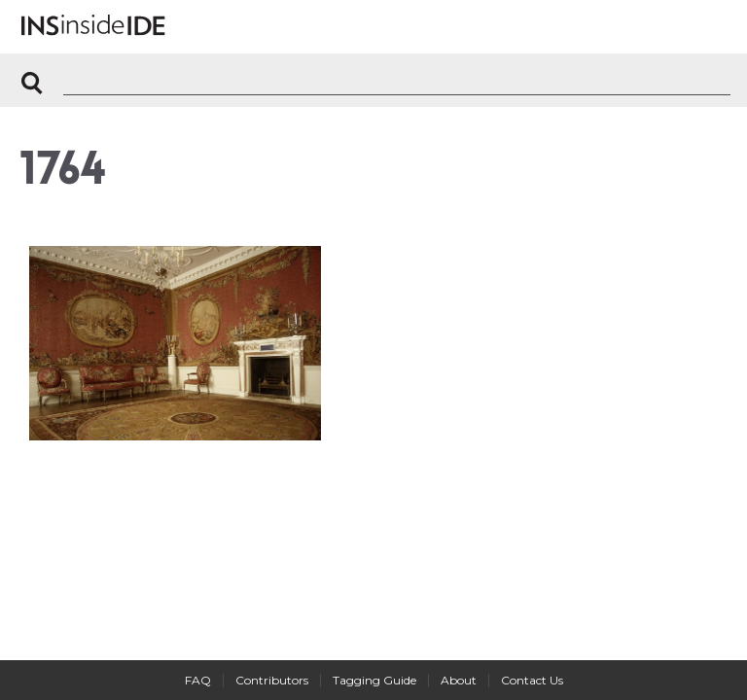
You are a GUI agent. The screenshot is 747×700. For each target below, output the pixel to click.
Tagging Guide (374, 680)
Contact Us (532, 680)
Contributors (272, 680)
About (459, 680)
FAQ (198, 680)
